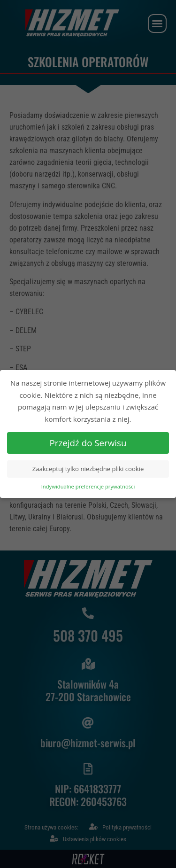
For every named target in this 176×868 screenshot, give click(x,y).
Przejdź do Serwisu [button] (88, 440)
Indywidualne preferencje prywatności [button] (88, 484)
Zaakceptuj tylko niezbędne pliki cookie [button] (88, 466)
